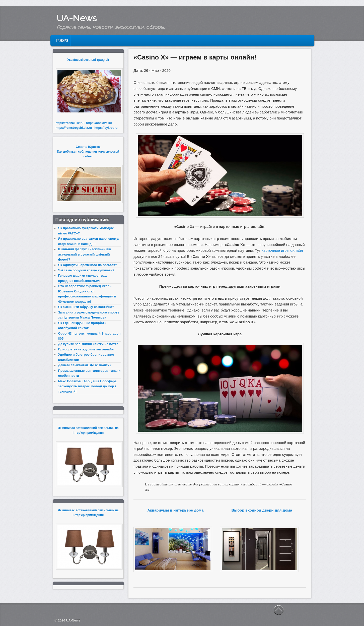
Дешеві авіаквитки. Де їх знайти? (85, 365)
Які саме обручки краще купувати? (86, 270)
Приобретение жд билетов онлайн (86, 349)
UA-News (77, 18)
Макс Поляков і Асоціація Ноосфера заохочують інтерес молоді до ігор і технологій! (87, 386)
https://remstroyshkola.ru (74, 128)
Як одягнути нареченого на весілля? (88, 265)
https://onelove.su (99, 123)
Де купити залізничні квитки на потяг (88, 344)
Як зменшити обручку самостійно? (86, 307)
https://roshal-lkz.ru (70, 123)
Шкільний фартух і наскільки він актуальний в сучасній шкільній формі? (85, 254)
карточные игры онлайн (282, 250)
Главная (62, 40)
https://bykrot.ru (106, 128)
